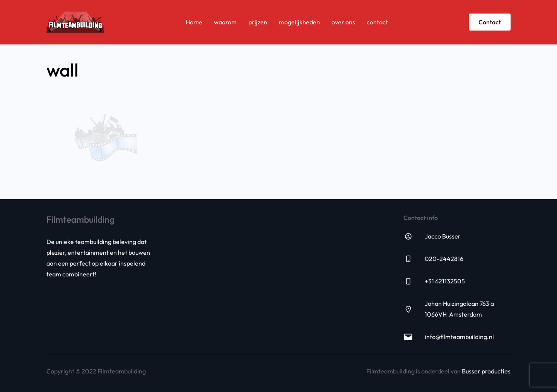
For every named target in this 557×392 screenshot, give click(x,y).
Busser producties (486, 371)
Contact (490, 22)
